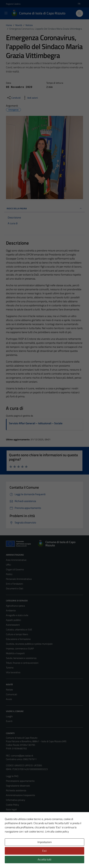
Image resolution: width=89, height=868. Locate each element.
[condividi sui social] (14, 98)
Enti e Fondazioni (14, 584)
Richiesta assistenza (16, 790)
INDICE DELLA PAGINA (44, 208)
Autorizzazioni (13, 625)
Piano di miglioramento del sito (21, 824)
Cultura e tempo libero (17, 634)
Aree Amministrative (16, 560)
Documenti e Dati (15, 588)
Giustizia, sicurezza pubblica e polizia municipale (29, 644)
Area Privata (12, 841)
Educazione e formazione (18, 639)
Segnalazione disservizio (18, 786)
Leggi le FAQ (12, 776)
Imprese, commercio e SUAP (20, 649)
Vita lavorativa (13, 672)
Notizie (9, 690)
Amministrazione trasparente (20, 795)
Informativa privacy (16, 800)
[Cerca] (79, 13)
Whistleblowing (14, 828)
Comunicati (11, 694)
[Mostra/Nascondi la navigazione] (6, 13)
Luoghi (9, 716)
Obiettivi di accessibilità (17, 814)
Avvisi (9, 699)
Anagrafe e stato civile (17, 615)
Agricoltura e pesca (15, 606)
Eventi (9, 721)
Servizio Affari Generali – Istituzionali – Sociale (36, 423)
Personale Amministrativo (19, 579)
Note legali (11, 809)
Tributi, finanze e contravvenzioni (22, 663)
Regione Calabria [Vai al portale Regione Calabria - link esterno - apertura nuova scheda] (13, 4)
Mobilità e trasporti (15, 653)
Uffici (8, 565)
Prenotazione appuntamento (20, 781)
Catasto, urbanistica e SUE (19, 629)
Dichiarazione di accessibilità (20, 819)
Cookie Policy (12, 805)
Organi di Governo (15, 569)
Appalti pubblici (13, 620)
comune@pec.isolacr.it (22, 756)
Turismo (10, 668)
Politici (9, 574)
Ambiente (11, 610)
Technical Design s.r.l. (26, 859)
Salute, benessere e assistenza (21, 658)
